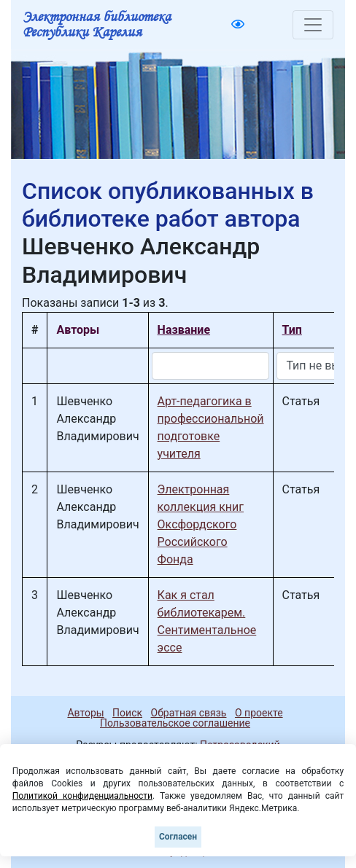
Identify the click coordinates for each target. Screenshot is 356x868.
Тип (292, 330)
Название (184, 330)
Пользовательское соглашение (175, 723)
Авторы (85, 713)
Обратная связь (189, 713)
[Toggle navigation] (313, 25)
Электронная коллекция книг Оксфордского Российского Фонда (201, 524)
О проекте (259, 713)
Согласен (178, 837)
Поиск (127, 713)
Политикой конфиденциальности (82, 796)
